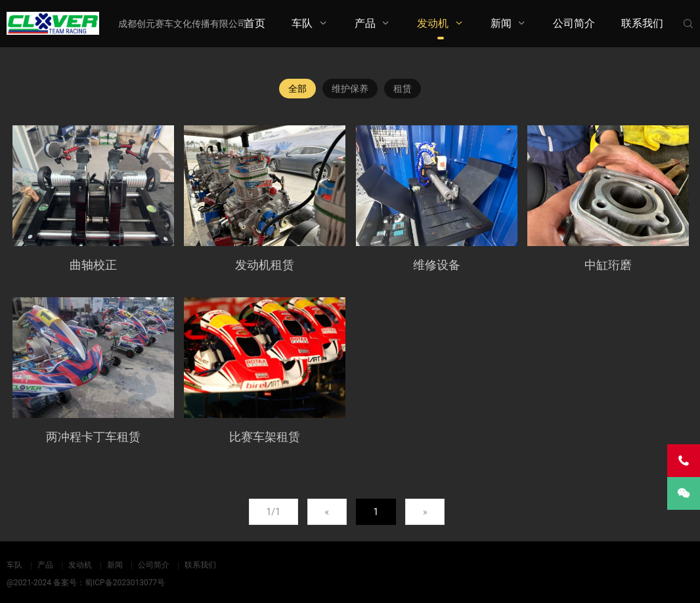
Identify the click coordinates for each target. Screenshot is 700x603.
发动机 (433, 23)
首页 (255, 23)
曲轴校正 (93, 265)
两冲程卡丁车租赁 (93, 437)
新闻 (501, 23)
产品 (365, 23)
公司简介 (574, 23)
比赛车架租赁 (265, 437)
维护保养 (350, 89)
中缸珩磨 (608, 265)
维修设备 (437, 265)
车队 (302, 23)
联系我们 (642, 23)
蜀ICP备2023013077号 (125, 583)
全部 (297, 89)
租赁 (403, 89)
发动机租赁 (265, 265)
